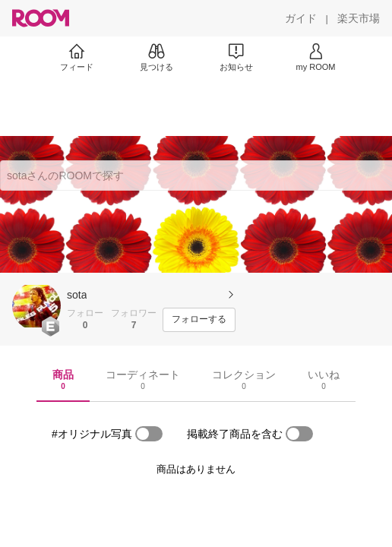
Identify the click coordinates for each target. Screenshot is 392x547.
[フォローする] (199, 320)
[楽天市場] (359, 18)
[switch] (149, 434)
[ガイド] (301, 18)
